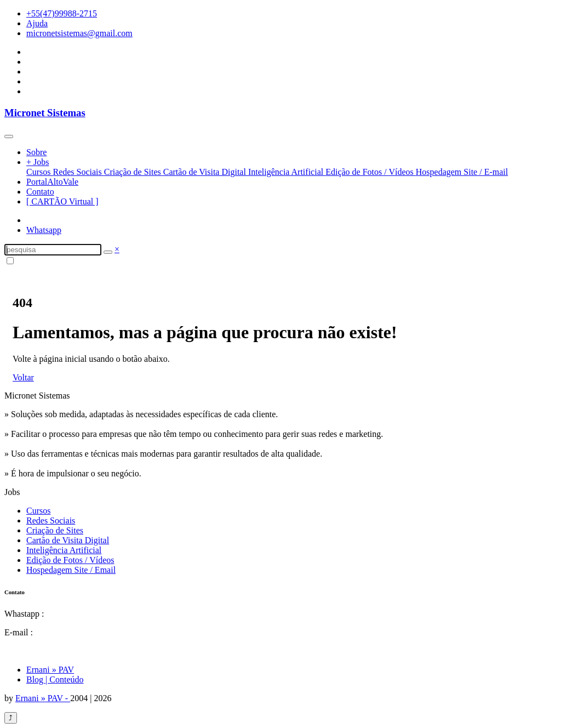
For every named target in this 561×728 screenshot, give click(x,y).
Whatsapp (44, 230)
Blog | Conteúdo (55, 679)
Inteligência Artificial (287, 172)
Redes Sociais (78, 172)
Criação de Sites (134, 172)
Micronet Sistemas (45, 113)
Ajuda (37, 23)
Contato (40, 192)
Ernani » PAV (50, 670)
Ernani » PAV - (43, 698)
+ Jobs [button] (38, 162)
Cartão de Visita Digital (206, 172)
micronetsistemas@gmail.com (79, 33)
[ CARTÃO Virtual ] (62, 201)
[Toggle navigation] (9, 136)
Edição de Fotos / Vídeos (371, 172)
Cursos (39, 172)
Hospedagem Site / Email (71, 570)
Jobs (12, 492)
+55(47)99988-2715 (62, 13)
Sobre (36, 152)
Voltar (23, 377)
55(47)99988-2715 (79, 614)
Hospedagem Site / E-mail (462, 172)
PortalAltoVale (52, 182)
